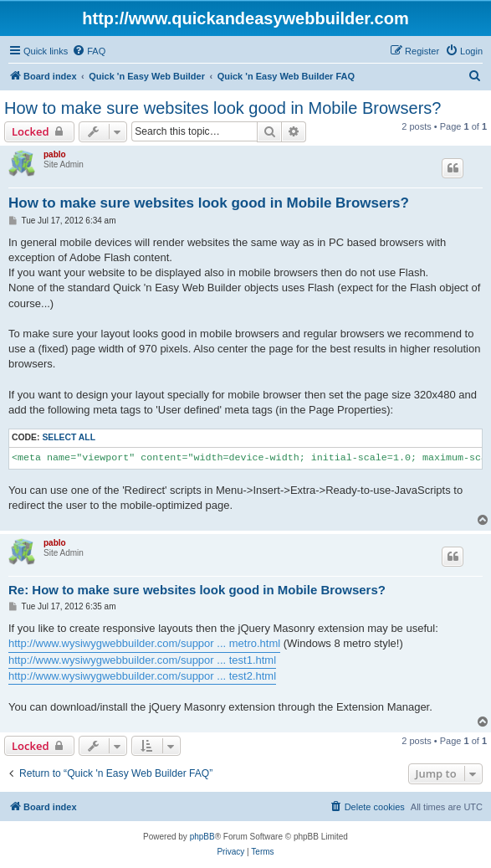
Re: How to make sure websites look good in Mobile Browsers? (197, 590)
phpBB (202, 837)
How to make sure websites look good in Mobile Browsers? (222, 108)
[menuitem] (89, 51)
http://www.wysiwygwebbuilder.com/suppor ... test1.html (142, 660)
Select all (69, 437)
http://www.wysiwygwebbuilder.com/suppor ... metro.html (144, 643)
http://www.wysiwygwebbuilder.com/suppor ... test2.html (142, 676)
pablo (55, 154)
